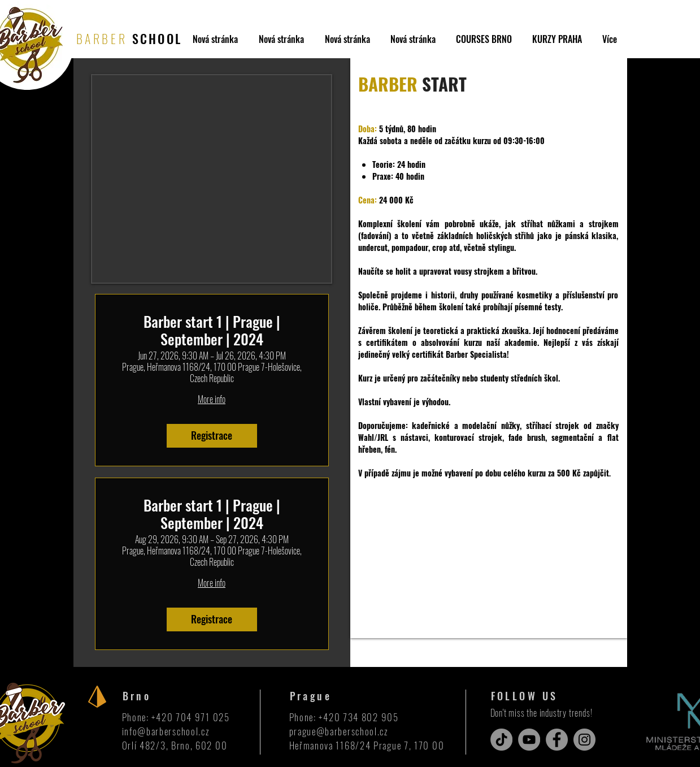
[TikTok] (501, 740)
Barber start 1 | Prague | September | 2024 (212, 330)
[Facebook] (557, 740)
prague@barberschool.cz (339, 731)
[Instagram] (584, 740)
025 (221, 717)
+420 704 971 (182, 717)
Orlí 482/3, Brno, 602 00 (175, 745)
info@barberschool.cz (166, 731)
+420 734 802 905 (358, 717)
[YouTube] (529, 740)
